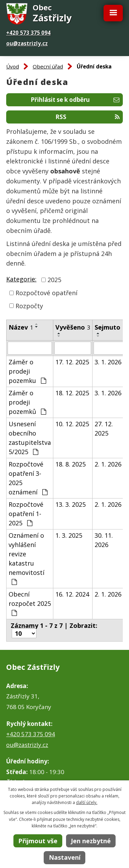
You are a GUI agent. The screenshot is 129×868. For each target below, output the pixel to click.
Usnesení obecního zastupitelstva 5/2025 (30, 438)
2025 (54, 280)
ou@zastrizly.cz (27, 43)
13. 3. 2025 (71, 504)
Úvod (13, 66)
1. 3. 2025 (69, 535)
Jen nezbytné (91, 841)
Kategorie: (21, 279)
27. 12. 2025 (104, 428)
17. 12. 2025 (72, 362)
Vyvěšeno (73, 327)
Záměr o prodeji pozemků (27, 402)
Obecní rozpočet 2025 (30, 603)
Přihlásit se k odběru (75, 100)
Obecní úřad (48, 66)
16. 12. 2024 (72, 594)
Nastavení (65, 857)
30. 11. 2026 (104, 540)
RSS (87, 117)
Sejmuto (110, 327)
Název (21, 327)
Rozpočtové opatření (46, 293)
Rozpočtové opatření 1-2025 (26, 514)
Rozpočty (29, 306)
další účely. (87, 802)
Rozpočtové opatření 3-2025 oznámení (28, 478)
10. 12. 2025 (72, 424)
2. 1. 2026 (108, 464)
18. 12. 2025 (72, 393)
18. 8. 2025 (71, 464)
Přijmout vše (38, 841)
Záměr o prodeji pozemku (27, 371)
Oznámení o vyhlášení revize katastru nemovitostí (26, 558)
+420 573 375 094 (28, 33)
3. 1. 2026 (108, 362)
